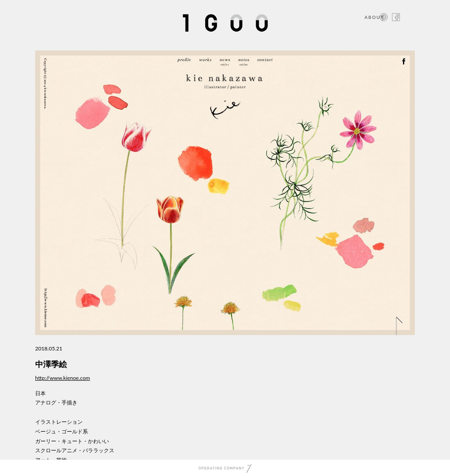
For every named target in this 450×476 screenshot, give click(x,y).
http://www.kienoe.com (63, 378)
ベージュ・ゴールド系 (62, 431)
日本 (40, 393)
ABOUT (374, 17)
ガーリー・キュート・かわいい (72, 441)
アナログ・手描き (56, 402)
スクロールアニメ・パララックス (75, 450)
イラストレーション (59, 422)
